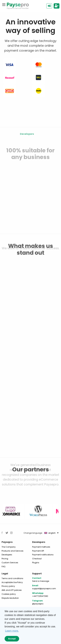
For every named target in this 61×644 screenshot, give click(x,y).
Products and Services (13, 551)
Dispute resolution (10, 598)
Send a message (41, 581)
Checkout (37, 559)
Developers (7, 555)
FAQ (3, 567)
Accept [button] (12, 639)
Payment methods (41, 547)
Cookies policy (9, 594)
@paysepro (38, 604)
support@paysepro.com (44, 589)
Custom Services (10, 563)
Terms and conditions (12, 578)
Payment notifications (43, 555)
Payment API (38, 551)
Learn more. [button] (12, 631)
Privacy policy (8, 586)
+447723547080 (40, 596)
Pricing (5, 559)
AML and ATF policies (12, 590)
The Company (9, 547)
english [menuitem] (50, 533)
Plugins (36, 563)
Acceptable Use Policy (12, 582)
